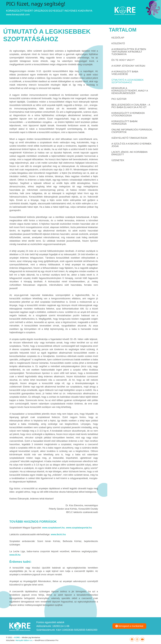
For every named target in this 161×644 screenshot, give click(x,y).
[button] (129, 626)
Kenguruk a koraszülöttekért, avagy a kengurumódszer (130, 91)
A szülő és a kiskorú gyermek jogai (131, 145)
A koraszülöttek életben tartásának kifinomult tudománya (129, 52)
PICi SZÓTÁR (119, 99)
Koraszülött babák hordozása (125, 123)
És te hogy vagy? (123, 60)
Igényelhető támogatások (129, 138)
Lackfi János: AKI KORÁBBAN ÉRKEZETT (129, 153)
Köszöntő (118, 43)
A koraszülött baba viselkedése (125, 73)
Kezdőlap (118, 38)
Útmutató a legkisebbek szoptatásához (128, 81)
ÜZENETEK (118, 160)
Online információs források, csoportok (132, 131)
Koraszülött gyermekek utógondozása (128, 114)
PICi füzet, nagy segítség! (36, 4)
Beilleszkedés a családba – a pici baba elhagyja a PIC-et (131, 106)
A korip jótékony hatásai (128, 66)
